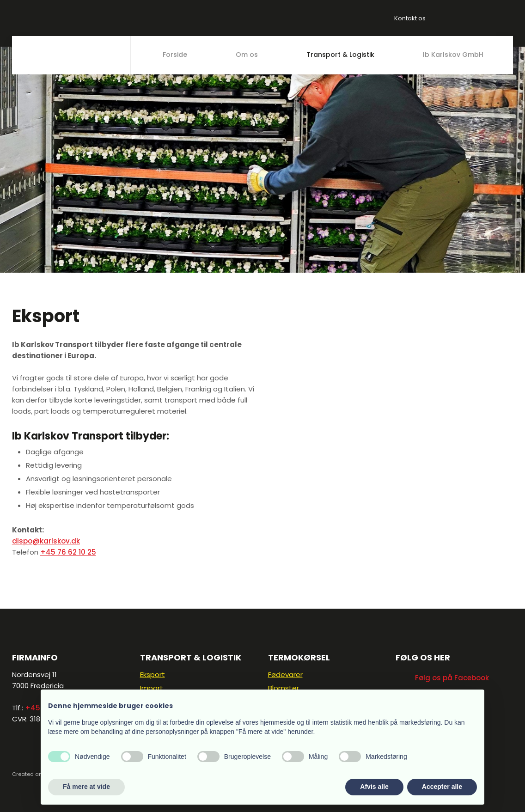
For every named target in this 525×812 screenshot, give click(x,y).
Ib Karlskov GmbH (453, 55)
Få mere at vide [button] (86, 787)
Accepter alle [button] (442, 787)
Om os (247, 55)
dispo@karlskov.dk (46, 541)
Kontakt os (410, 18)
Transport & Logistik (340, 55)
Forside (175, 55)
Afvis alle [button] (374, 787)
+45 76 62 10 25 (68, 552)
